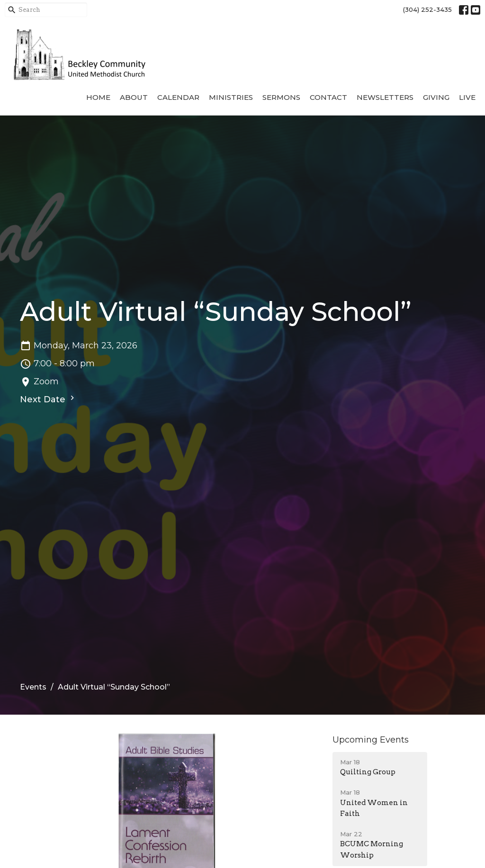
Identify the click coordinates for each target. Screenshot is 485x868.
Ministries (231, 97)
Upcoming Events (371, 740)
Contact (328, 97)
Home (98, 97)
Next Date (48, 399)
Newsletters (385, 97)
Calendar (178, 97)
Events (33, 687)
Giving (436, 97)
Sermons (281, 97)
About (134, 97)
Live (467, 97)
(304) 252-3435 (427, 9)
